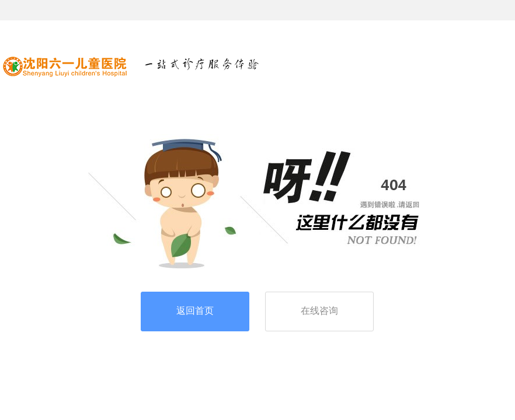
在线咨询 (319, 311)
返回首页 (195, 311)
